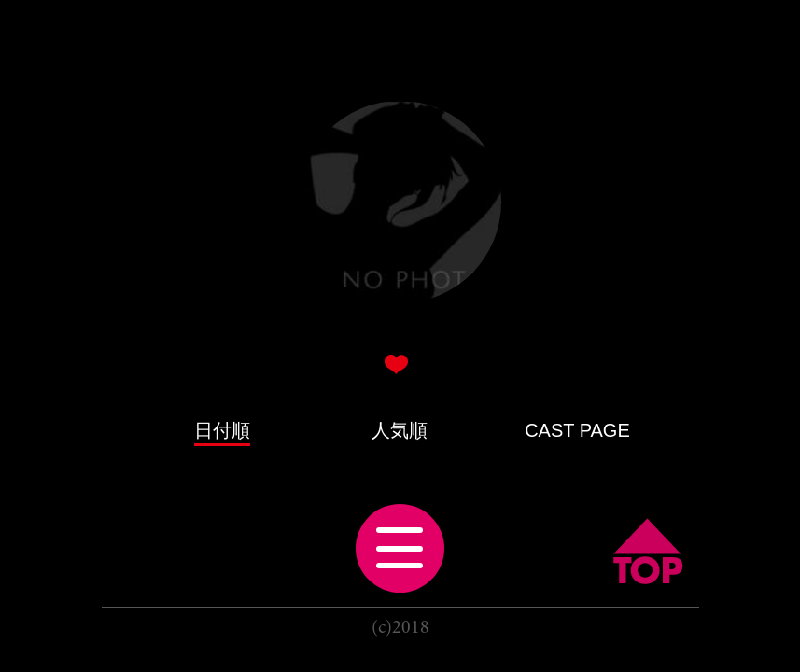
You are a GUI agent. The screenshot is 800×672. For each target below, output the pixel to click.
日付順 (222, 430)
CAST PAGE (577, 430)
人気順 (400, 430)
